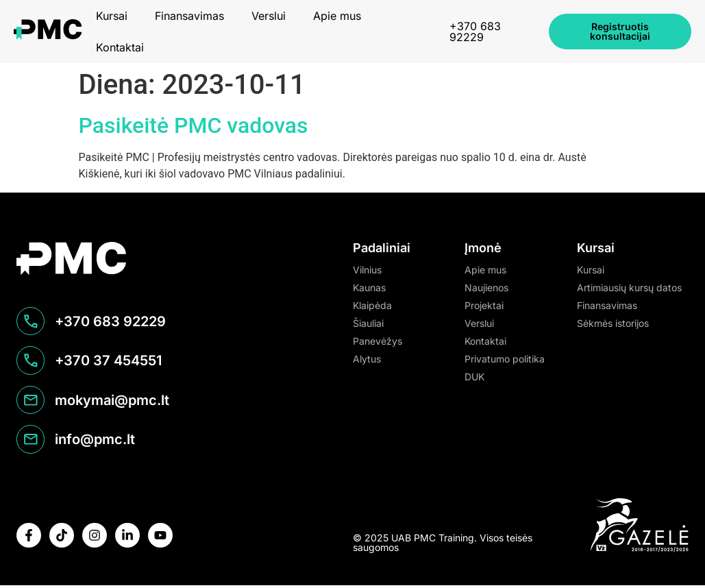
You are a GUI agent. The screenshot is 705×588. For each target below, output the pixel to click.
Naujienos (486, 287)
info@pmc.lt (96, 442)
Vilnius (367, 270)
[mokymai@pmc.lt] (31, 402)
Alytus (367, 359)
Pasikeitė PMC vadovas (194, 125)
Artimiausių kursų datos (629, 287)
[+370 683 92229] (31, 323)
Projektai (484, 305)
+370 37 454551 (109, 363)
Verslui (269, 16)
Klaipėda (372, 305)
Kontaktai (120, 47)
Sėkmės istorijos (613, 323)
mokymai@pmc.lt (113, 402)
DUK (474, 377)
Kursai (112, 16)
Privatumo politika (505, 359)
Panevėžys (378, 341)
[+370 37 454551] (31, 363)
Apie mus (337, 16)
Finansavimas (189, 16)
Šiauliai (368, 323)
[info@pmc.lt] (31, 442)
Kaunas (369, 287)
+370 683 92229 (475, 32)
